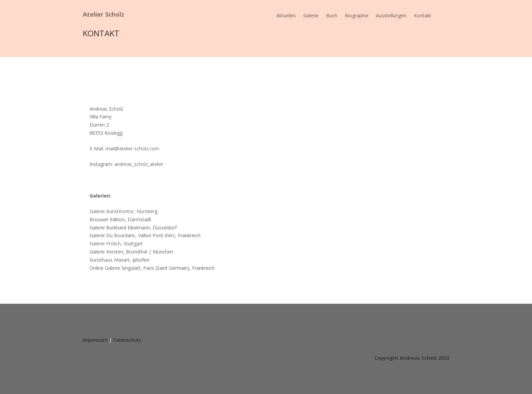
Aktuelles (286, 16)
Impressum (95, 340)
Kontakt (423, 16)
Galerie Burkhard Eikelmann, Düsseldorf (133, 228)
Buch (332, 16)
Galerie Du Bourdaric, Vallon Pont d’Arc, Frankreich (145, 235)
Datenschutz (127, 340)
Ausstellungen (391, 16)
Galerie (311, 16)
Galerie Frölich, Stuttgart (116, 243)
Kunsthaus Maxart (110, 260)
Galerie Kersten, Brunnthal (131, 252)
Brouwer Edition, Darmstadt (120, 219)
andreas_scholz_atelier (139, 164)
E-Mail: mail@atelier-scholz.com (124, 148)
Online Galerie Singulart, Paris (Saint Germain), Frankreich (152, 268)
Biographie (357, 16)
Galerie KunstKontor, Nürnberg (123, 211)
